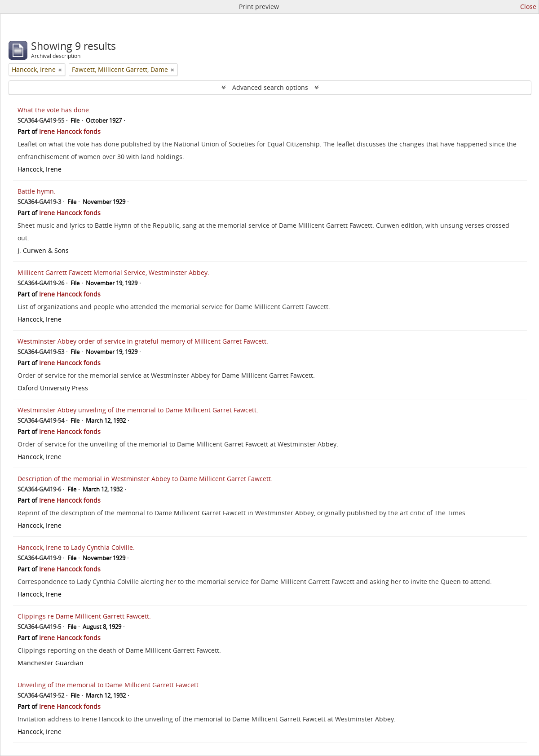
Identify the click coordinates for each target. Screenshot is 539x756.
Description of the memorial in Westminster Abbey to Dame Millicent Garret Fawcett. (145, 479)
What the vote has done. (54, 110)
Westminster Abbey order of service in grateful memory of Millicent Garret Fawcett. (143, 341)
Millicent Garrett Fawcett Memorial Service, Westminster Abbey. (113, 272)
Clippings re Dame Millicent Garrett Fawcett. (84, 616)
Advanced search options (270, 87)
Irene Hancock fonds (70, 131)
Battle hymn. (37, 191)
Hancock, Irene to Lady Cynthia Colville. (76, 547)
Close (528, 7)
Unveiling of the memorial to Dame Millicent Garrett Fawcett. (109, 685)
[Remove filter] (60, 70)
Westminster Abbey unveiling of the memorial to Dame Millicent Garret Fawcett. (138, 410)
